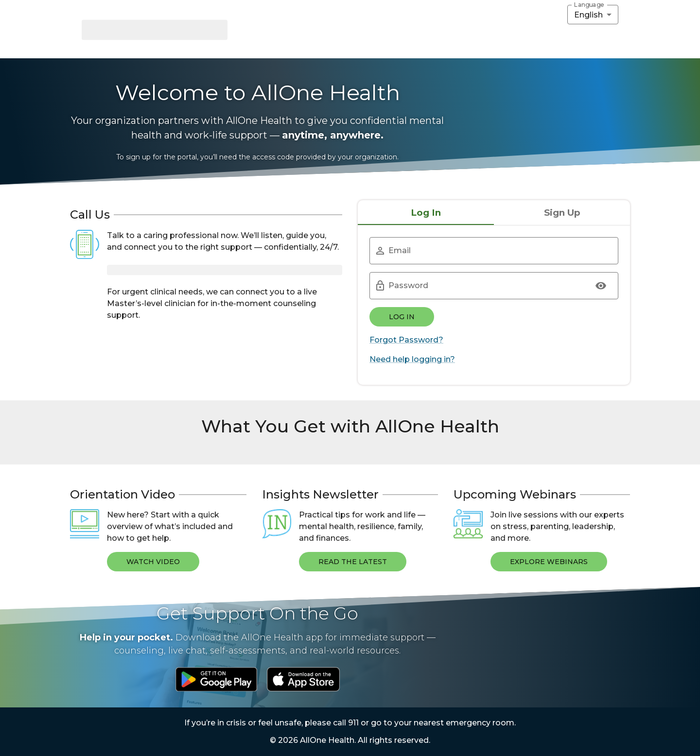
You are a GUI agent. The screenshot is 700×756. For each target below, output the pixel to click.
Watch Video (153, 562)
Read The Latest (353, 562)
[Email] (497, 251)
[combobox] (593, 15)
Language (589, 5)
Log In (402, 317)
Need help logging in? (412, 359)
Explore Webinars (549, 562)
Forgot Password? (406, 340)
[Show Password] (601, 286)
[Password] (484, 286)
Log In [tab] (426, 213)
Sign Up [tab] (562, 213)
